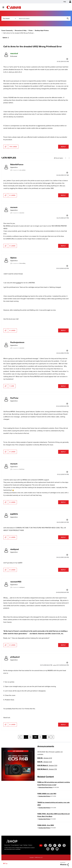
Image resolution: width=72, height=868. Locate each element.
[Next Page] (52, 737)
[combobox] (44, 18)
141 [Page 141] (40, 737)
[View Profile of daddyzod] (15, 549)
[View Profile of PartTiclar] (14, 398)
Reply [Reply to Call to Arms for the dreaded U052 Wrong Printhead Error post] (63, 147)
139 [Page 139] (30, 737)
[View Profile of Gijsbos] (13, 258)
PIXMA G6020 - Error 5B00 (46, 825)
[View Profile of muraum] (14, 207)
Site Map (25, 845)
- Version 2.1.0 (45, 758)
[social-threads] (64, 845)
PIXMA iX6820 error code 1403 (47, 794)
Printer (31, 30)
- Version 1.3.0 (45, 762)
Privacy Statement (15, 845)
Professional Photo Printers (46, 787)
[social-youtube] (41, 845)
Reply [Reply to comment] (63, 195)
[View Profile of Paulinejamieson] (17, 342)
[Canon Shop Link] (11, 841)
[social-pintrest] (48, 849)
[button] (6, 147)
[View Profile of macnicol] (14, 53)
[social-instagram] (46, 845)
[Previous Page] (20, 737)
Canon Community (14, 7)
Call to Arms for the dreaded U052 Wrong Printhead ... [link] (19, 33)
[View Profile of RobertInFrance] (17, 164)
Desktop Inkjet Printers (42, 30)
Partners (30, 845)
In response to (19, 170)
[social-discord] (57, 849)
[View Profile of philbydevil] (15, 657)
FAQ (65, 2)
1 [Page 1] (22, 737)
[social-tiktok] (50, 845)
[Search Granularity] (9, 18)
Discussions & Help (21, 30)
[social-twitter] (59, 845)
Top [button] (6, 863)
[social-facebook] (55, 845)
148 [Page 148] (49, 737)
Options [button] (5, 38)
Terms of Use (7, 845)
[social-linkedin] (52, 849)
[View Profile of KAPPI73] (14, 514)
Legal (21, 845)
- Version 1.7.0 (47, 769)
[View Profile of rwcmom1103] (16, 582)
